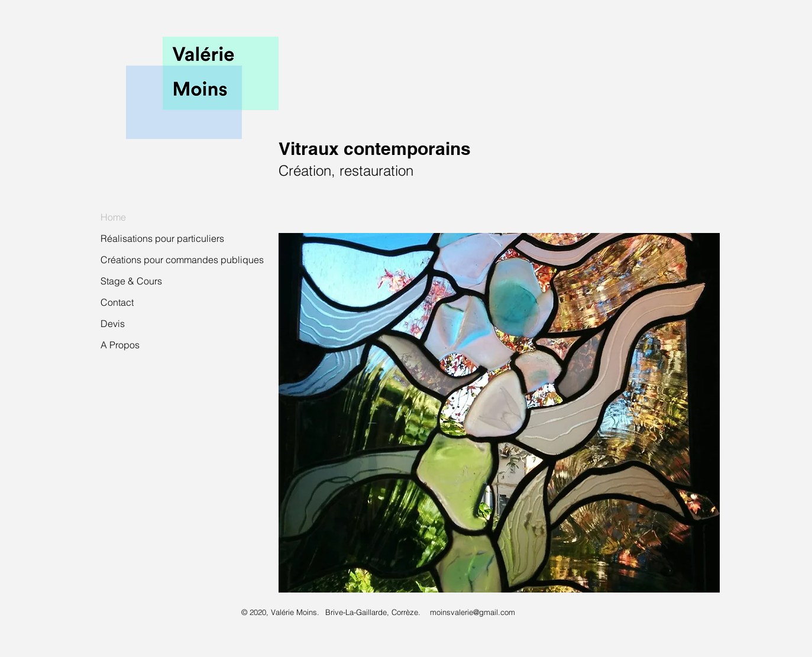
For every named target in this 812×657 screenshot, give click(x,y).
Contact (117, 302)
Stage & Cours (131, 281)
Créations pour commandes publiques (182, 260)
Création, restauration (346, 171)
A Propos (120, 345)
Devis (113, 323)
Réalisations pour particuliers (162, 238)
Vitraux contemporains (375, 148)
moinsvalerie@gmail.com (473, 612)
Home (113, 217)
